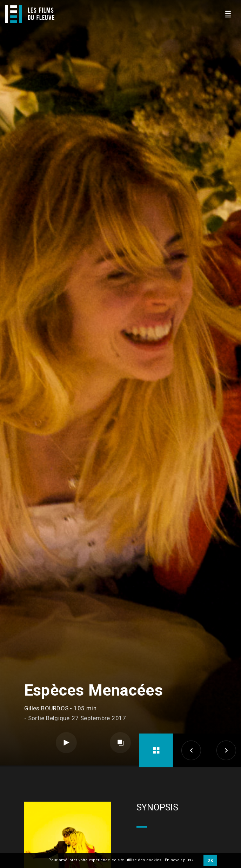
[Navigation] (228, 13)
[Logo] (30, 14)
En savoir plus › (179, 860)
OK (210, 860)
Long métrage (68, 841)
